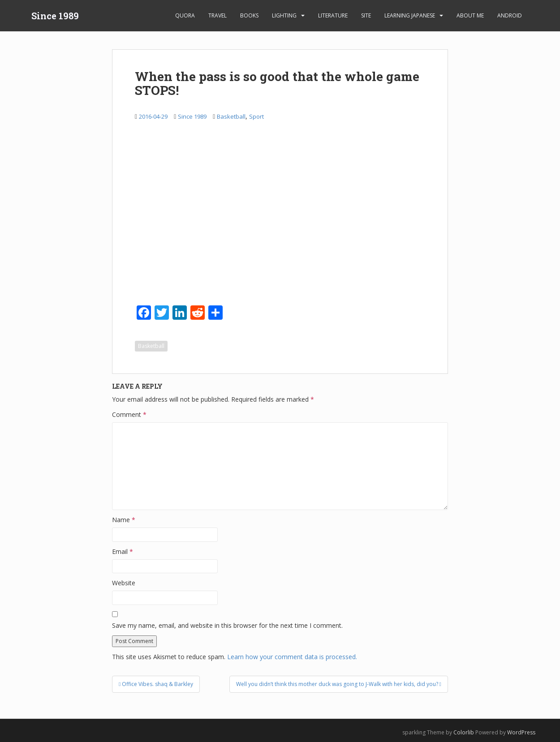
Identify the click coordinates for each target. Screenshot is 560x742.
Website (124, 583)
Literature (333, 15)
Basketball (231, 116)
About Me (470, 15)
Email (123, 551)
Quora (185, 15)
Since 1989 (55, 16)
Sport (256, 116)
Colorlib (464, 732)
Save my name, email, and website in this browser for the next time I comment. (227, 625)
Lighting (284, 15)
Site (366, 15)
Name (124, 520)
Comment (129, 414)
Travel (218, 15)
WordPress (521, 732)
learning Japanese (410, 15)
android (510, 15)
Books (249, 15)
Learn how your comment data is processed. (292, 657)
